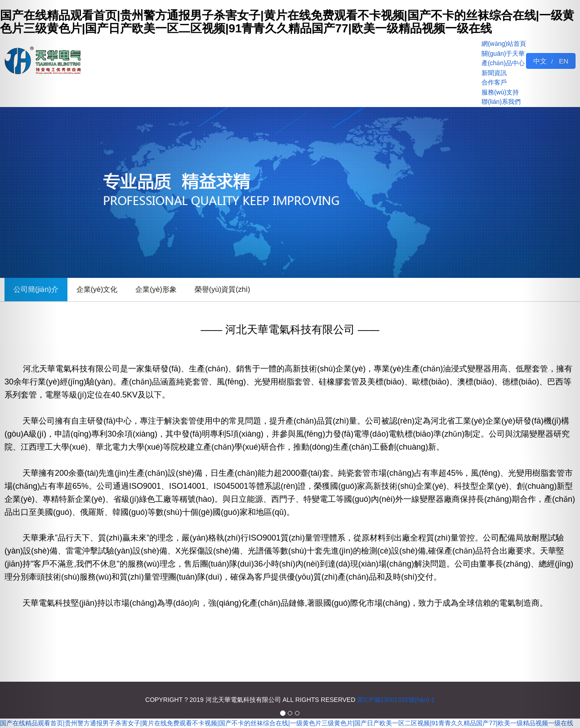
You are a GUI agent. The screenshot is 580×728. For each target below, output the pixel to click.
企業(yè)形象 (156, 289)
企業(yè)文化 (97, 289)
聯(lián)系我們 (501, 102)
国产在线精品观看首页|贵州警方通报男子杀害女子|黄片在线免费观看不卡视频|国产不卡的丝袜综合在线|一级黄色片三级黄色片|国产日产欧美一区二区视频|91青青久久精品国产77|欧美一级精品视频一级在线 (287, 723)
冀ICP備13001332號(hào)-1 (396, 700)
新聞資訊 (494, 73)
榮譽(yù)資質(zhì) (223, 289)
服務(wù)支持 (500, 92)
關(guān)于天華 (503, 54)
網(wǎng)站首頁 (504, 44)
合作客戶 (494, 82)
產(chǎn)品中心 (503, 63)
